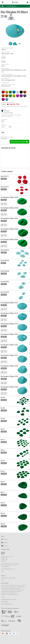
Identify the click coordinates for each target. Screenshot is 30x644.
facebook (5, 542)
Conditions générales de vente (9, 599)
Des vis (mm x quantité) (7, 116)
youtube (5, 546)
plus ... (3, 571)
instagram (6, 539)
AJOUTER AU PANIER (19, 142)
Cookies (3, 597)
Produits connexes (7, 171)
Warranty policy (5, 602)
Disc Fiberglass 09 (12, 6)
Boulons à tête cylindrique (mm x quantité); (11, 115)
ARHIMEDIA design (8, 604)
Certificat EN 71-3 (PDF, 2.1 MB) (8, 578)
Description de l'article (8, 148)
